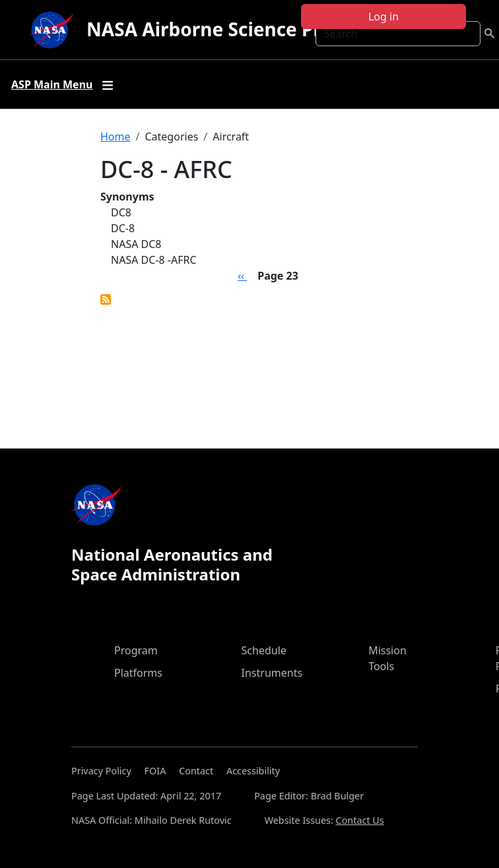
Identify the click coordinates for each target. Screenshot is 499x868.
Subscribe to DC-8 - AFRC (106, 299)
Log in (383, 16)
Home (116, 137)
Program (136, 650)
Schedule (264, 650)
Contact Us (360, 820)
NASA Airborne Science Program (234, 29)
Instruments (272, 673)
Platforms (138, 673)
